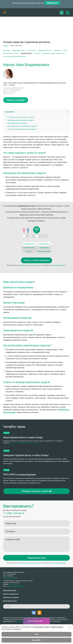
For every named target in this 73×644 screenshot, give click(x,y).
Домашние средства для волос (54, 53)
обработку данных (57, 627)
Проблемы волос (10, 590)
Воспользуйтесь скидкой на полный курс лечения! (25, 443)
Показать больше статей (36, 491)
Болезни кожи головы (11, 53)
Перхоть (37, 53)
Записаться (52, 3)
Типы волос (32, 50)
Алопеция (57, 50)
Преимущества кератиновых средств (21, 120)
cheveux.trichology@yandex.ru (16, 586)
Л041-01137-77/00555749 (10, 578)
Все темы (6, 50)
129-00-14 (14, 513)
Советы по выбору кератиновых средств (22, 129)
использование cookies (42, 627)
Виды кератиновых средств (17, 123)
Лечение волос (26, 53)
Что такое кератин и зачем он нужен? (21, 117)
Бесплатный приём (35, 621)
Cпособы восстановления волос (15, 56)
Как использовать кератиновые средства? (22, 126)
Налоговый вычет (10, 601)
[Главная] (36, 12)
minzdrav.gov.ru (20, 621)
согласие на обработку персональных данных (31, 265)
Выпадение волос (45, 50)
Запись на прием (16, 100)
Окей (36, 634)
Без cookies (37, 640)
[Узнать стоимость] (62, 12)
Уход (65, 50)
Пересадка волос (19, 50)
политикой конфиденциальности (58, 265)
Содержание (10, 112)
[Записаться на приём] (68, 12)
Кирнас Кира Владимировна (26, 65)
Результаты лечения (11, 597)
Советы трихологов (11, 594)
